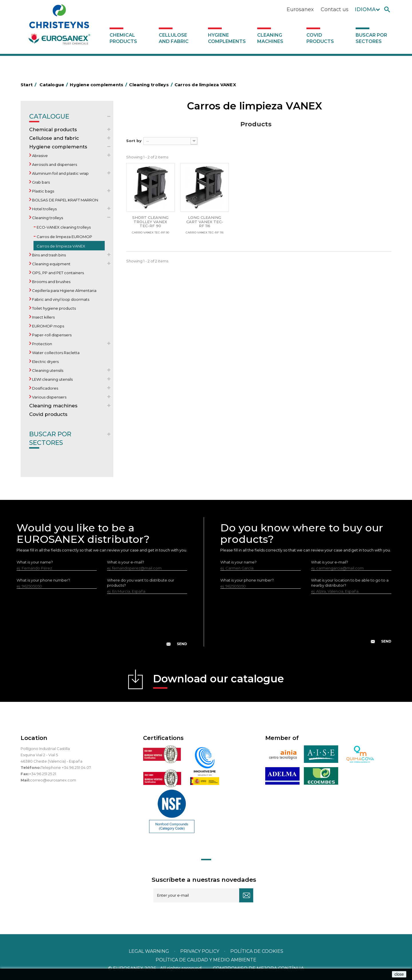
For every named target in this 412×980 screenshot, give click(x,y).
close (399, 974)
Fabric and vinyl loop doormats (60, 299)
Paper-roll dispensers (51, 335)
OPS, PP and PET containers (58, 273)
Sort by (134, 141)
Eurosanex (300, 9)
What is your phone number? (43, 580)
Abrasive (39, 156)
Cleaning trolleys (47, 218)
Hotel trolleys (44, 209)
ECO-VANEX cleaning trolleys (63, 227)
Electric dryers (45, 362)
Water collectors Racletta (55, 353)
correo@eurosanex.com (53, 780)
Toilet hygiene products (54, 308)
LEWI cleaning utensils (52, 379)
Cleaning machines (270, 38)
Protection (42, 344)
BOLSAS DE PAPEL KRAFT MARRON (65, 200)
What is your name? (35, 562)
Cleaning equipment (51, 264)
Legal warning (149, 951)
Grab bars (40, 182)
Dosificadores (45, 388)
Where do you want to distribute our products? (141, 583)
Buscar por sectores (371, 38)
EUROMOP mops (48, 326)
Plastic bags (43, 191)
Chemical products (123, 38)
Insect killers (43, 317)
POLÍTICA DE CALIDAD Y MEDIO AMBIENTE (206, 960)
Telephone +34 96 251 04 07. (66, 767)
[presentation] (102, 624)
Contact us (335, 9)
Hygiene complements (227, 38)
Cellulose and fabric (174, 38)
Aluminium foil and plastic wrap (60, 173)
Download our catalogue (218, 680)
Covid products (320, 38)
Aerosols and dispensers (54, 164)
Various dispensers (49, 397)
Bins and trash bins (48, 255)
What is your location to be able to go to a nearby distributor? (350, 583)
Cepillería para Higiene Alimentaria (64, 290)
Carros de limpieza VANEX (61, 246)
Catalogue (49, 117)
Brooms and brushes (51, 282)
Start (29, 85)
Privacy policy (200, 951)
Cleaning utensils (47, 370)
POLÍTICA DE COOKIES (257, 951)
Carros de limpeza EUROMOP (64, 237)
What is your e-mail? (126, 562)
